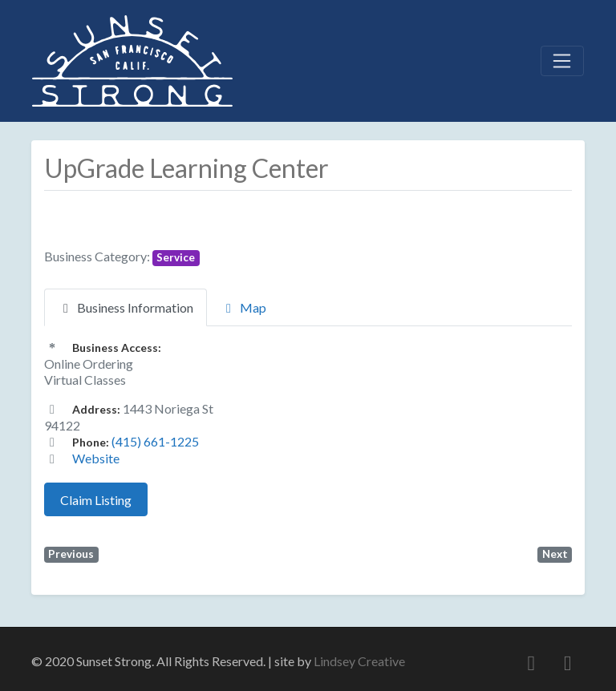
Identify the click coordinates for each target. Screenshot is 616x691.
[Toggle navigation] (562, 61)
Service (176, 257)
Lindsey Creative (359, 661)
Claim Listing (96, 500)
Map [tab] (243, 307)
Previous (71, 554)
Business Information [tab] (126, 307)
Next (555, 554)
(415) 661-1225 (155, 441)
